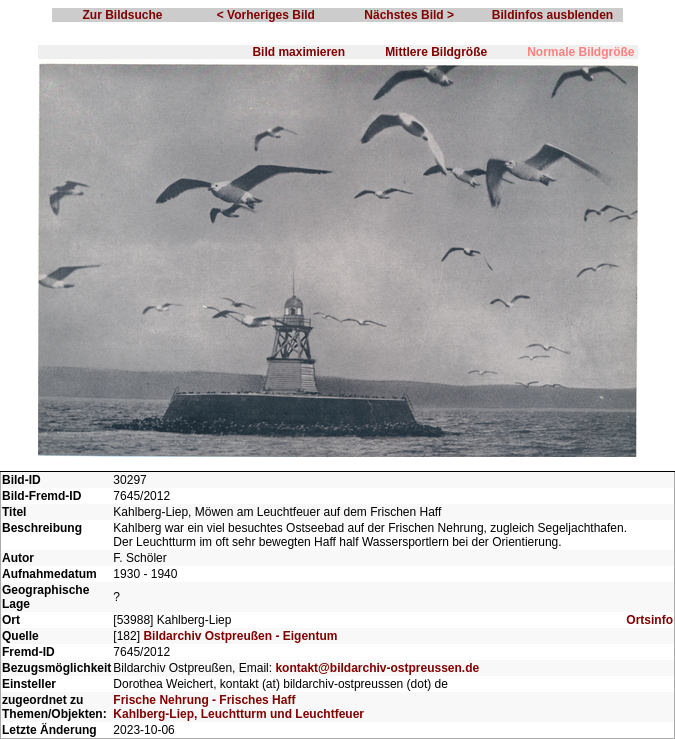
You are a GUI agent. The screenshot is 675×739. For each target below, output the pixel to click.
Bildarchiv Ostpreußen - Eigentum (240, 636)
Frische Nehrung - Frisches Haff (204, 700)
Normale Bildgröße (580, 52)
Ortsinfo (649, 620)
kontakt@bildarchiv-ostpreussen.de (377, 668)
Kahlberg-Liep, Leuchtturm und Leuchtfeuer (238, 714)
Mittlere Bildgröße (436, 52)
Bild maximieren (298, 52)
